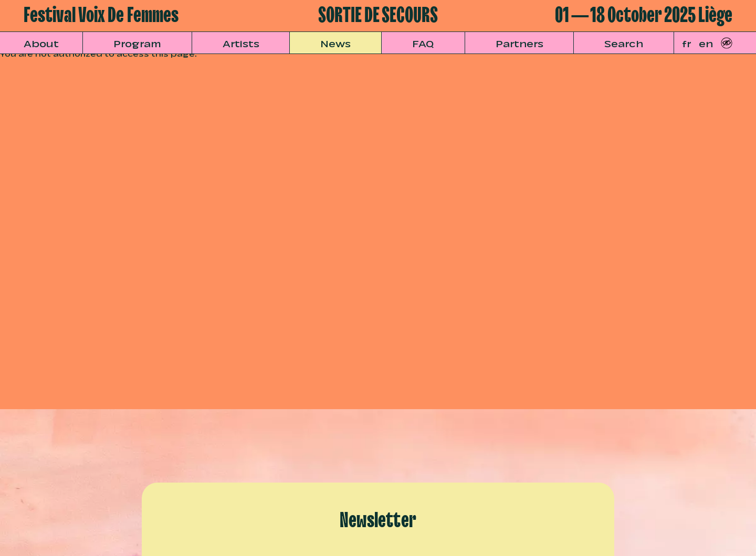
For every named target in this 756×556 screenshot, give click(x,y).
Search (624, 42)
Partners (519, 42)
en (706, 42)
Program (137, 42)
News (335, 42)
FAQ (423, 42)
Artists (241, 42)
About (41, 42)
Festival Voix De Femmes (101, 16)
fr (686, 42)
